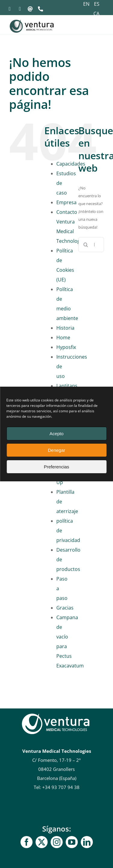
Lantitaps (67, 386)
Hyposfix (66, 347)
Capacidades (71, 164)
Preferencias (56, 467)
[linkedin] (87, 842)
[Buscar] (86, 245)
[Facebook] (27, 842)
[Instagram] (57, 842)
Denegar (57, 450)
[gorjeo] (42, 842)
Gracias (65, 608)
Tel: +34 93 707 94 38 (57, 787)
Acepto (56, 434)
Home (63, 337)
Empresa (66, 202)
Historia (65, 328)
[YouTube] (72, 842)
